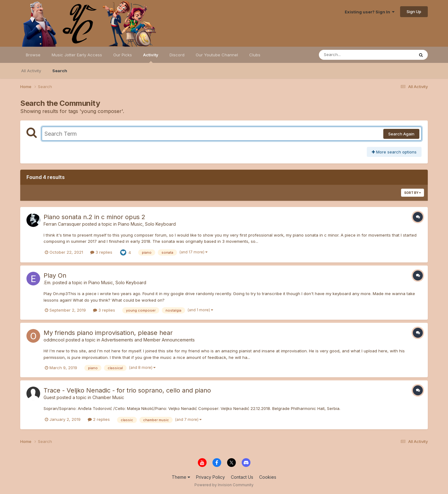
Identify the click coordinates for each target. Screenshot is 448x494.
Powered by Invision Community (224, 485)
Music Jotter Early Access (77, 55)
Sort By (413, 193)
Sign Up (414, 12)
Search (60, 71)
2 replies (99, 419)
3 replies (101, 252)
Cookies (268, 477)
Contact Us (242, 477)
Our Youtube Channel (217, 55)
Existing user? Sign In (370, 12)
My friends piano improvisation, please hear (108, 333)
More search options (394, 152)
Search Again (401, 134)
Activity (151, 58)
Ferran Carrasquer (62, 224)
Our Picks (123, 55)
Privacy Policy (210, 477)
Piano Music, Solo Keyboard (147, 224)
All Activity (31, 71)
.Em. (47, 282)
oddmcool (54, 340)
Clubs (255, 55)
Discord (177, 55)
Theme (181, 477)
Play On (55, 275)
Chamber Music (108, 397)
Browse (33, 55)
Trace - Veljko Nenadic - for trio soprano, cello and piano (127, 390)
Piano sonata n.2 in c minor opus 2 (94, 217)
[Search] (350, 55)
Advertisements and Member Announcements (148, 340)
